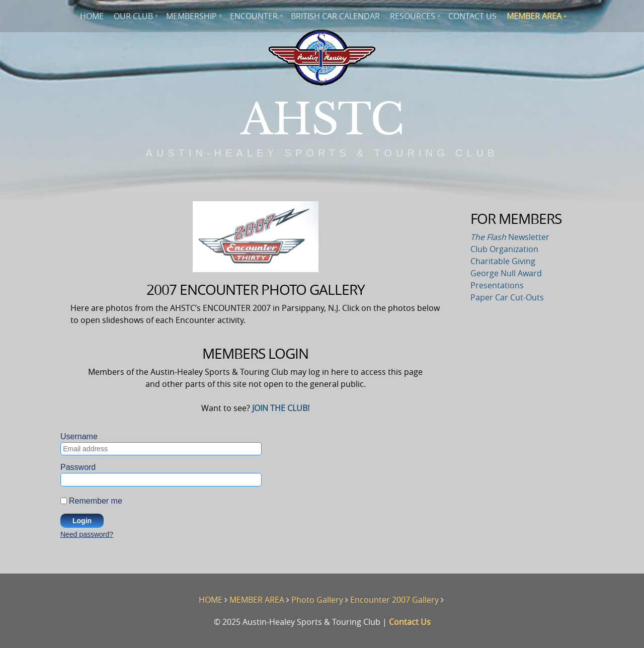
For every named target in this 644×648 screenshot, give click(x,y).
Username (79, 436)
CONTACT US (472, 16)
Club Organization (504, 249)
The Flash (488, 237)
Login (82, 521)
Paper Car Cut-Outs (507, 297)
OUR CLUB (133, 16)
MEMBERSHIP (191, 16)
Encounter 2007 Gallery (394, 600)
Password (78, 467)
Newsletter (528, 237)
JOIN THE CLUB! (281, 408)
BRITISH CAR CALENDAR (335, 16)
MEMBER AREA (534, 16)
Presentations (497, 285)
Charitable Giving (503, 261)
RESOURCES (413, 16)
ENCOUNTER (254, 16)
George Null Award (506, 273)
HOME (92, 16)
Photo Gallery (317, 600)
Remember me (96, 500)
